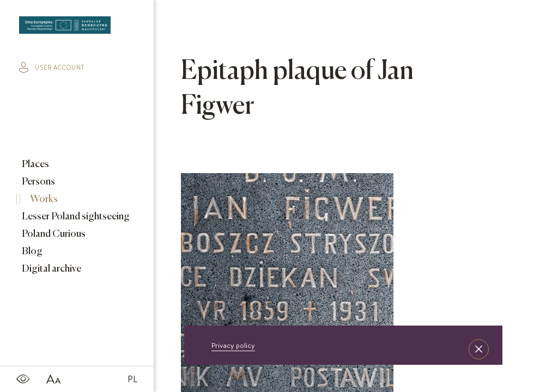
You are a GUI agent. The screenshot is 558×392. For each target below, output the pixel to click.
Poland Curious (53, 234)
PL (132, 379)
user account (52, 68)
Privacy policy (233, 345)
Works (43, 199)
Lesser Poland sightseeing (75, 217)
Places (35, 164)
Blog (31, 252)
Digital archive (51, 269)
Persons (38, 182)
